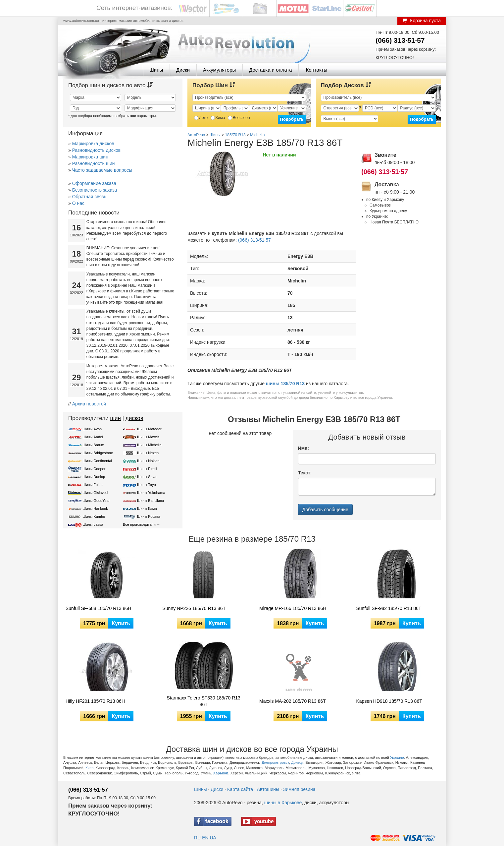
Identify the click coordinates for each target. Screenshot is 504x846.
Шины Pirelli (147, 469)
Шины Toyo (147, 485)
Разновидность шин (94, 163)
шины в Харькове (283, 803)
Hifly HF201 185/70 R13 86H (95, 701)
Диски (183, 70)
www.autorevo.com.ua (81, 21)
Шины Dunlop (94, 477)
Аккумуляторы (219, 70)
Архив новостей (89, 404)
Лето (201, 118)
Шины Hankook (95, 509)
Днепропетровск (275, 762)
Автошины (268, 789)
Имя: (303, 448)
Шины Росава (149, 516)
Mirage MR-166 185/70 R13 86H (293, 608)
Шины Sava (147, 477)
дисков (134, 418)
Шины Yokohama (151, 493)
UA (213, 838)
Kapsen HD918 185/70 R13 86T (389, 701)
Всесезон (239, 118)
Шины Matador (149, 429)
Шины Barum (93, 445)
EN (205, 838)
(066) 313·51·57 (400, 40)
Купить (121, 623)
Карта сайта (240, 789)
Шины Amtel (93, 437)
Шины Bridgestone (98, 453)
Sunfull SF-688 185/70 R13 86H (98, 608)
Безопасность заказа (95, 190)
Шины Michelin (149, 445)
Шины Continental (97, 461)
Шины (156, 70)
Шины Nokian (148, 461)
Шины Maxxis (148, 437)
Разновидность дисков (96, 150)
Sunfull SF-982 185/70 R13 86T (389, 608)
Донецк (297, 762)
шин (115, 418)
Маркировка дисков (93, 144)
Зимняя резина (299, 789)
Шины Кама (147, 509)
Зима (218, 118)
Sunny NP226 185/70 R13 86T (194, 608)
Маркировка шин (90, 157)
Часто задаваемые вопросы (102, 170)
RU (197, 838)
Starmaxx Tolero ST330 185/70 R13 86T (204, 701)
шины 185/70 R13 (285, 384)
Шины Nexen (148, 453)
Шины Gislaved (95, 493)
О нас (78, 203)
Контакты (316, 70)
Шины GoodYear (96, 501)
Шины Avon (92, 429)
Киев (90, 768)
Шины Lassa (93, 524)
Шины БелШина (151, 501)
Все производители (139, 524)
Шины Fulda (93, 485)
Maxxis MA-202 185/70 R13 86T (293, 701)
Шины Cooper (94, 469)
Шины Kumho (94, 516)
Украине (397, 757)
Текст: (305, 473)
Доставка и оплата (270, 70)
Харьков (221, 773)
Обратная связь (89, 197)
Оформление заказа (94, 183)
